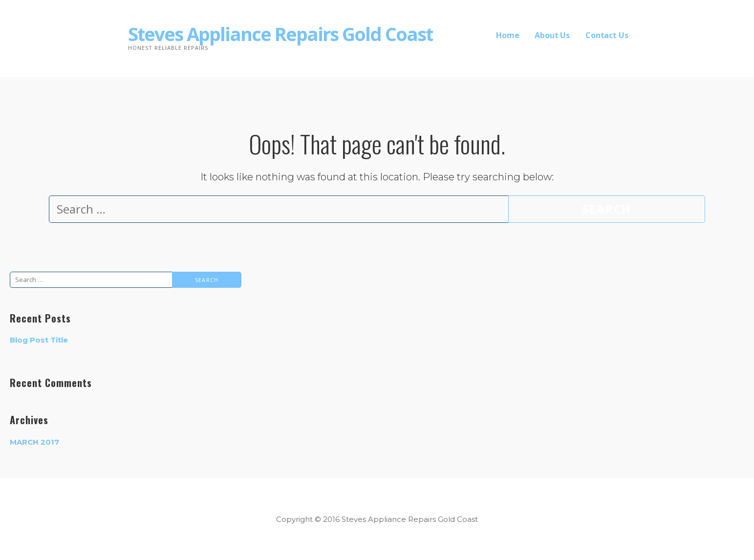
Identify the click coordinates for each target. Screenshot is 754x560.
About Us (552, 35)
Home (507, 35)
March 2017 (34, 442)
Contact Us (607, 35)
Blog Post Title (39, 340)
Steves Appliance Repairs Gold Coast (280, 34)
